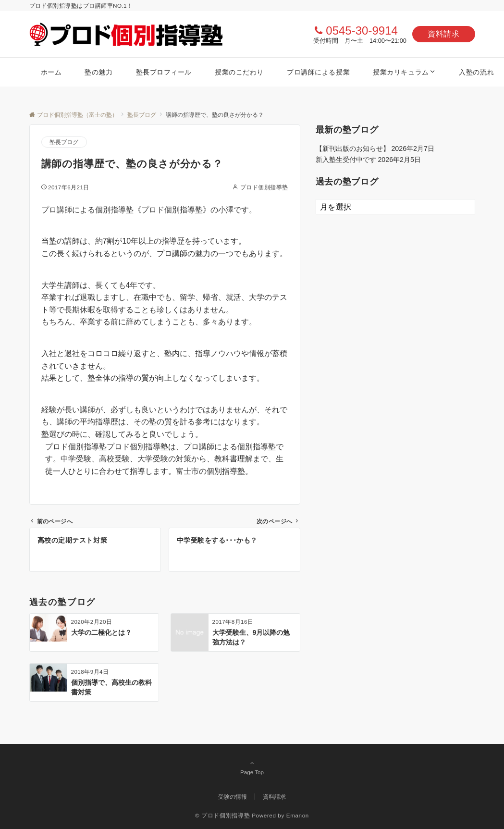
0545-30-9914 (362, 31)
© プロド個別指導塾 (222, 815)
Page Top (252, 767)
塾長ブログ (64, 142)
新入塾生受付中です (346, 160)
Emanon (298, 815)
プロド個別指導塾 (264, 187)
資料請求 (444, 34)
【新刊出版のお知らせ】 (353, 148)
